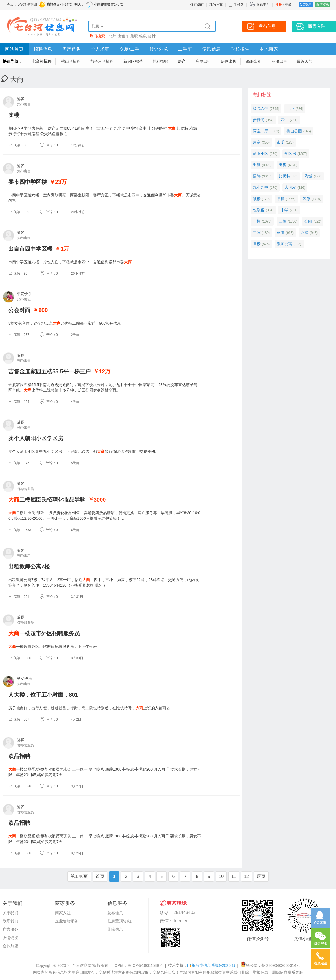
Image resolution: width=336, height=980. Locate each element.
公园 (308, 221)
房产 (182, 61)
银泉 (143, 36)
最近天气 (305, 61)
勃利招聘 (160, 61)
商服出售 (279, 61)
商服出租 (254, 61)
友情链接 (10, 938)
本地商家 (269, 49)
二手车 (185, 49)
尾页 (261, 876)
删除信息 (115, 929)
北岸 (113, 36)
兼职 (134, 36)
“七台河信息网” (80, 965)
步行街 (259, 120)
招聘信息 (43, 49)
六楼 (305, 232)
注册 (279, 5)
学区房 (290, 154)
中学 (284, 210)
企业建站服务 (67, 921)
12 (246, 876)
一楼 (257, 221)
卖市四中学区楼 (28, 182)
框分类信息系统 (211, 965)
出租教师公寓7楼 (29, 566)
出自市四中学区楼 (30, 249)
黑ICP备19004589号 (145, 965)
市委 (281, 142)
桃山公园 (294, 131)
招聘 (257, 176)
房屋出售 (229, 61)
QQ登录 (306, 4)
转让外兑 (159, 49)
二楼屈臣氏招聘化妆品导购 (47, 500)
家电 (281, 232)
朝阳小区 (261, 154)
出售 (283, 165)
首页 (100, 876)
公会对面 (19, 310)
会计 (152, 36)
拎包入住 (261, 108)
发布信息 (115, 913)
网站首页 (14, 49)
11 (234, 876)
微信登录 (323, 4)
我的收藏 (216, 5)
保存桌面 (197, 5)
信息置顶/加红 (120, 921)
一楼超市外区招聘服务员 (44, 633)
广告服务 (10, 929)
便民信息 (212, 49)
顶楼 (257, 199)
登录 (288, 5)
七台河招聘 (42, 61)
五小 (290, 108)
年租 (281, 199)
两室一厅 (261, 131)
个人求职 (100, 49)
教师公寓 (284, 244)
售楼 (257, 244)
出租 (257, 165)
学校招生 (240, 49)
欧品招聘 (19, 756)
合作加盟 (10, 946)
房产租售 (72, 49)
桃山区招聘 (71, 61)
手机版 (236, 5)
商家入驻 (63, 913)
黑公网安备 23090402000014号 (270, 965)
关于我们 (10, 913)
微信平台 (263, 5)
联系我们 (10, 921)
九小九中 (261, 187)
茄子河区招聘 (102, 61)
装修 (307, 199)
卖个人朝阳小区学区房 (36, 438)
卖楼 (14, 115)
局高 (257, 142)
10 (221, 876)
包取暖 (259, 210)
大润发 (290, 187)
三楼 (283, 221)
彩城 (308, 176)
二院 (257, 232)
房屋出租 (203, 61)
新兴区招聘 (133, 61)
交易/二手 (130, 49)
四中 (284, 120)
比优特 (284, 176)
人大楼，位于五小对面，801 (43, 695)
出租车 (123, 36)
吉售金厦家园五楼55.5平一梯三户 (49, 371)
